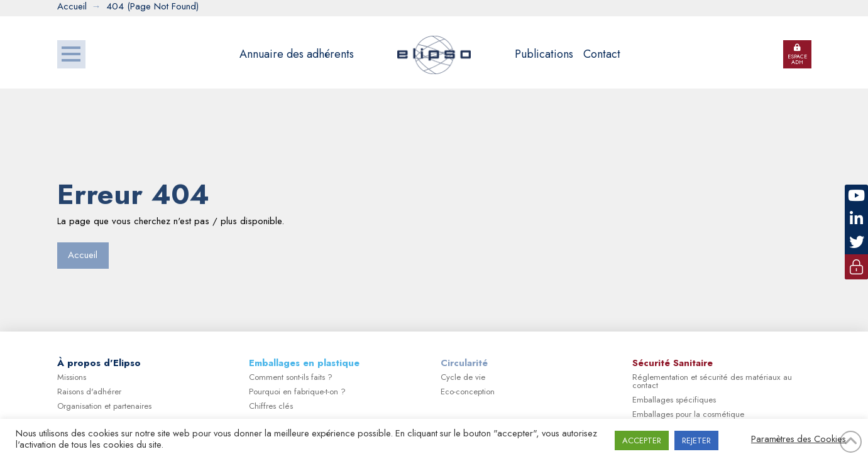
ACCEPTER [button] (642, 440)
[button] (71, 54)
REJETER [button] (696, 440)
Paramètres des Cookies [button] (799, 439)
